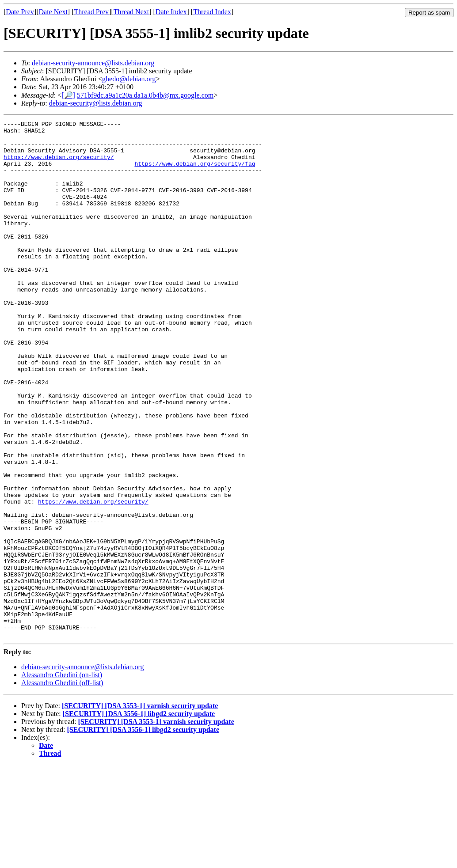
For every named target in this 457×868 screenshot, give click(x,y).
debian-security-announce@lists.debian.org (93, 63)
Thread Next (131, 12)
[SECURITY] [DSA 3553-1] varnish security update (140, 809)
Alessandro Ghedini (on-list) (62, 778)
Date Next (53, 12)
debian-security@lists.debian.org (96, 103)
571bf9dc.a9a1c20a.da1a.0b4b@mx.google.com (145, 95)
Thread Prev (91, 12)
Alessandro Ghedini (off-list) (62, 786)
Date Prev (20, 12)
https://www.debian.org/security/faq (195, 173)
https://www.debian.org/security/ (59, 165)
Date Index (171, 12)
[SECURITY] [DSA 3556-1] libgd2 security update (139, 817)
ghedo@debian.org (129, 79)
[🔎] (68, 95)
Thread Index (212, 12)
